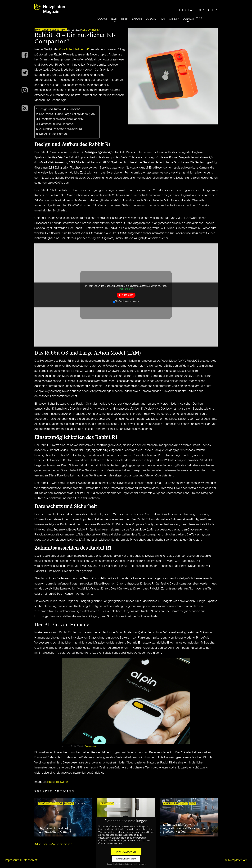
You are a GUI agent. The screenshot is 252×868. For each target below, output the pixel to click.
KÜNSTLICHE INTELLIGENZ (47, 30)
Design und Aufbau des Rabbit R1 (59, 109)
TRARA (125, 19)
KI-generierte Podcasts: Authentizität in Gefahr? (54, 830)
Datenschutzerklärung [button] (127, 864)
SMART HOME (107, 804)
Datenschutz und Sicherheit (57, 124)
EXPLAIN (137, 19)
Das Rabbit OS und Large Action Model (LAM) (68, 114)
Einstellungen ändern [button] (126, 859)
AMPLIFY (174, 19)
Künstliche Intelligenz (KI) (75, 50)
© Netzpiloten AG (236, 860)
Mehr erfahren (126, 289)
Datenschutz (29, 860)
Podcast (69, 804)
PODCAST (102, 19)
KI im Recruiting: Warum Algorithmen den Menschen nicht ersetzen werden (186, 828)
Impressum (12, 860)
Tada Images (90, 746)
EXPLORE (151, 19)
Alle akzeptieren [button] (126, 852)
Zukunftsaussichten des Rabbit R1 (61, 129)
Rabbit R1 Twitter (58, 782)
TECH (114, 19)
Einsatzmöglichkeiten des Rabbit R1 (62, 119)
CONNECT (188, 19)
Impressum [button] (141, 864)
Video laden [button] (127, 295)
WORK (192, 804)
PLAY (163, 19)
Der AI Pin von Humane (54, 134)
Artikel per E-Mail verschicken (53, 844)
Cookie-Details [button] (112, 864)
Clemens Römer (91, 30)
